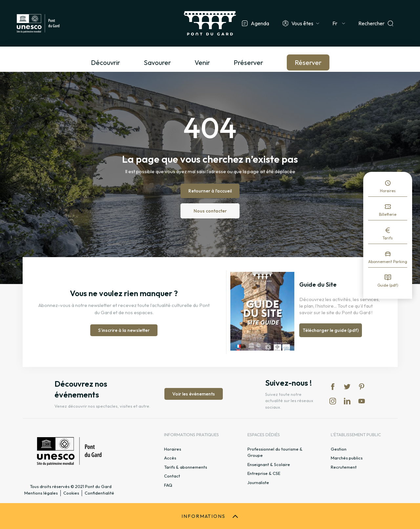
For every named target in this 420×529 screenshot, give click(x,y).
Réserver (308, 62)
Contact (172, 476)
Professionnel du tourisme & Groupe (275, 452)
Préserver (248, 62)
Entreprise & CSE (264, 473)
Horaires (388, 191)
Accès (170, 458)
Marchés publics (347, 458)
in (333, 401)
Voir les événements (194, 394)
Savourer (157, 62)
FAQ (168, 485)
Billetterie (388, 214)
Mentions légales (41, 493)
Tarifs (388, 238)
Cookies (71, 493)
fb (333, 387)
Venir (202, 62)
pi (362, 387)
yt (362, 401)
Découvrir (105, 62)
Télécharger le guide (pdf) (331, 330)
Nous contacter (210, 211)
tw (347, 387)
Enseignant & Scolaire (269, 464)
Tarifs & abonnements (186, 467)
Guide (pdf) (388, 285)
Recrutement (344, 467)
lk (347, 401)
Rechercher (371, 23)
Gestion (339, 449)
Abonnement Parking (388, 262)
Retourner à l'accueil (210, 191)
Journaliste (258, 482)
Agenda (260, 23)
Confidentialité (99, 493)
